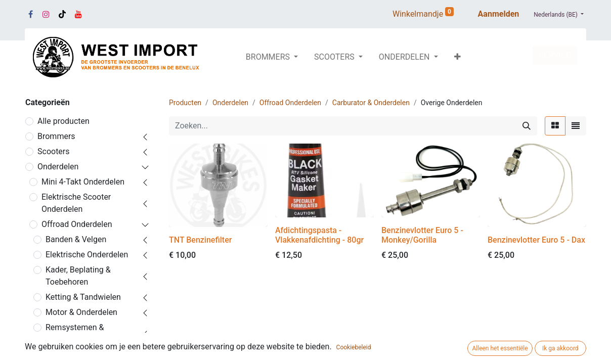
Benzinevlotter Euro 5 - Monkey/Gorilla (422, 235)
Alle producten (63, 121)
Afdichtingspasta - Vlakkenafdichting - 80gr (319, 235)
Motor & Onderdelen (81, 312)
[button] (457, 57)
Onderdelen (58, 167)
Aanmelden (499, 14)
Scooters (54, 151)
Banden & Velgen (76, 239)
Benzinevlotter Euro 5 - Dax (536, 240)
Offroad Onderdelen (77, 224)
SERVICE (555, 55)
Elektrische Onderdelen (87, 255)
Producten (185, 103)
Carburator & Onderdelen (371, 103)
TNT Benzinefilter (200, 240)
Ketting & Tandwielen (83, 297)
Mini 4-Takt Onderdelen (83, 182)
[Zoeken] (527, 126)
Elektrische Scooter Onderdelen (76, 203)
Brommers (56, 136)
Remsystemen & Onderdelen (75, 333)
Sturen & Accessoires (84, 355)
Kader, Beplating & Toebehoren (78, 276)
